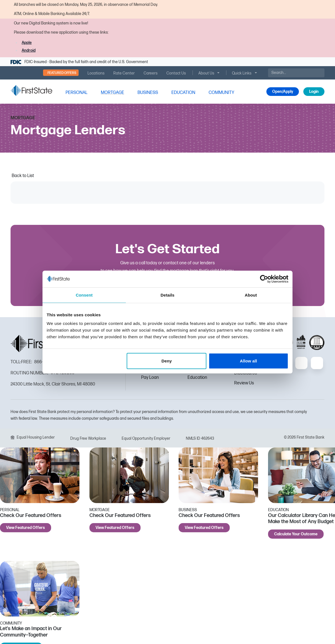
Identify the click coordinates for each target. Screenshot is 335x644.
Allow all (249, 361)
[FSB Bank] (31, 90)
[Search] (296, 73)
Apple (27, 43)
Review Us (244, 383)
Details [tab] (167, 295)
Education (197, 378)
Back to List (23, 176)
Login (314, 92)
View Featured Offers (26, 528)
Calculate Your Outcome (296, 534)
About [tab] (251, 295)
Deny (167, 361)
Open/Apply (283, 92)
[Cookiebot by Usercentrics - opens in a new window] (264, 279)
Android (29, 50)
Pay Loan (150, 378)
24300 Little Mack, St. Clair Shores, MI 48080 (53, 384)
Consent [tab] (84, 295)
